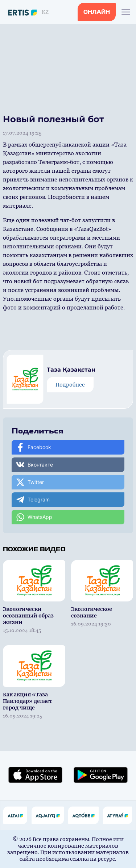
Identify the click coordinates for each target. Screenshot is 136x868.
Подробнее (70, 385)
